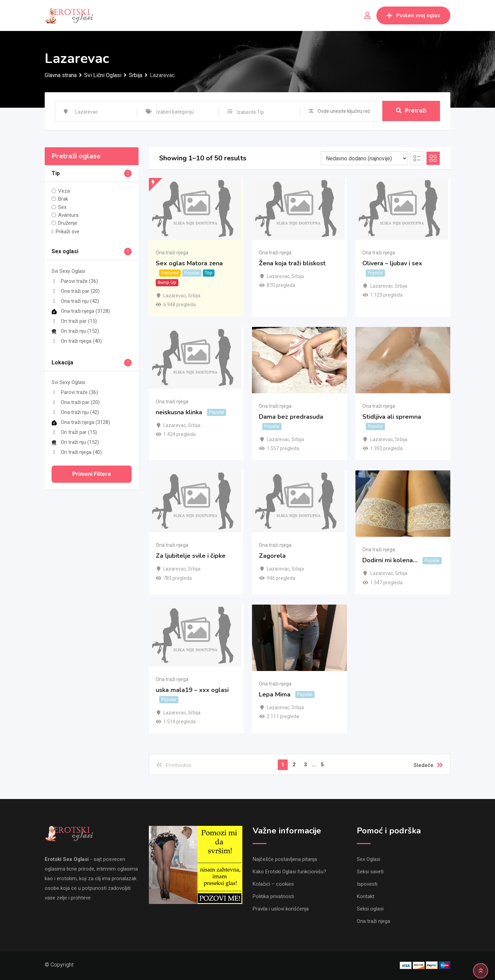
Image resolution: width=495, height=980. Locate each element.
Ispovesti (367, 884)
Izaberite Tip (250, 112)
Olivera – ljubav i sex (392, 263)
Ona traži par (76, 291)
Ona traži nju (75, 301)
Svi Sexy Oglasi (68, 271)
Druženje (68, 223)
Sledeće (428, 765)
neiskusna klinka (179, 412)
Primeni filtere (92, 474)
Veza (64, 191)
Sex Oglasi (368, 859)
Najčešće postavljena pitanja (285, 859)
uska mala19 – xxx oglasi (192, 690)
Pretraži (411, 111)
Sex (62, 207)
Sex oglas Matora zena (189, 263)
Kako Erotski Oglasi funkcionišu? (289, 872)
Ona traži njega (81, 311)
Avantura (68, 215)
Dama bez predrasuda (291, 417)
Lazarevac (175, 296)
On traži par (74, 321)
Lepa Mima (275, 694)
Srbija (194, 296)
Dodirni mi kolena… (390, 561)
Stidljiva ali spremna (392, 417)
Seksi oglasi (370, 909)
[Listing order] (364, 158)
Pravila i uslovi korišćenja (281, 909)
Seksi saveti (370, 872)
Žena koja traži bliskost (292, 263)
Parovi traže (75, 281)
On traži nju (75, 331)
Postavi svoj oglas (413, 15)
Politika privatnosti (273, 896)
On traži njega (77, 341)
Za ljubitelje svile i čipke (191, 556)
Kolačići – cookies (273, 884)
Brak (63, 199)
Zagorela (272, 556)
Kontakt (366, 896)
